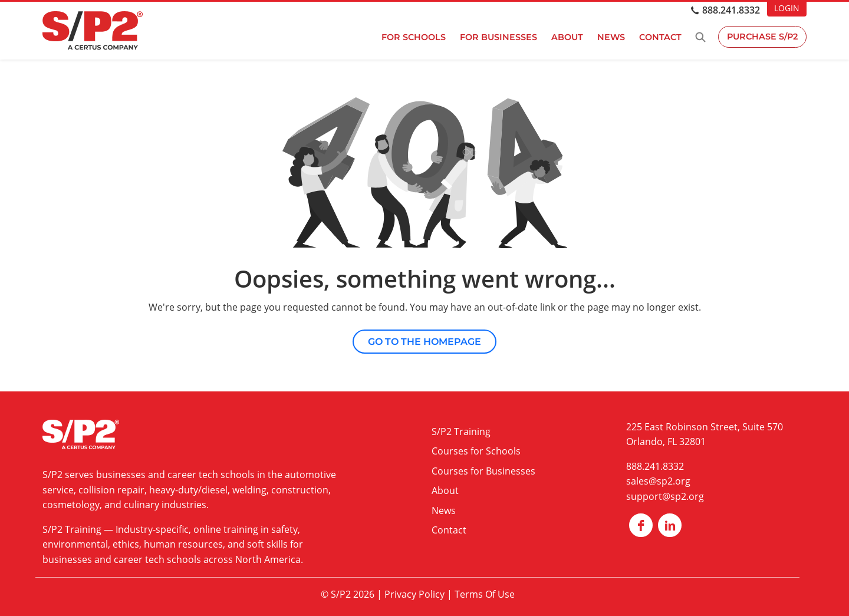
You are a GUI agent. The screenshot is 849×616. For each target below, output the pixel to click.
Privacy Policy (414, 594)
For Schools (412, 37)
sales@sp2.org (658, 481)
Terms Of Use (485, 594)
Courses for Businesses (483, 471)
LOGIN (787, 8)
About (566, 37)
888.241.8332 (731, 10)
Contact (659, 37)
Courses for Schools (476, 451)
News (610, 37)
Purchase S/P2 (762, 37)
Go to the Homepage (424, 342)
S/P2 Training (72, 529)
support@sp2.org (665, 496)
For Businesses (497, 37)
